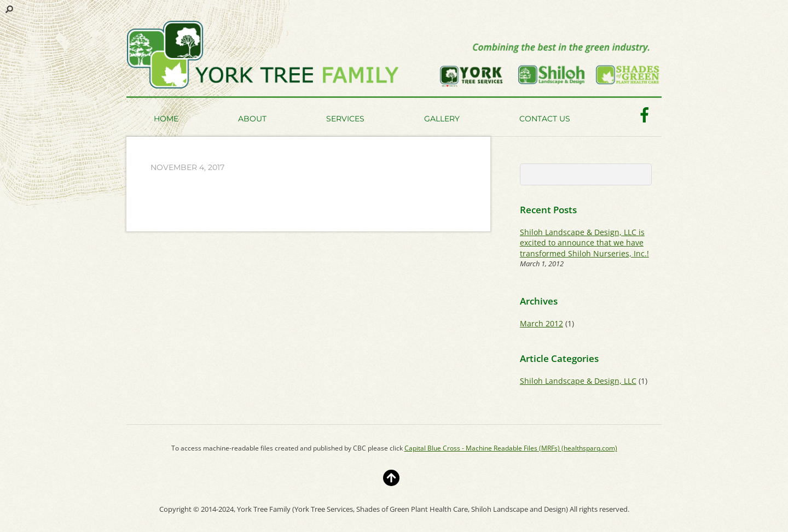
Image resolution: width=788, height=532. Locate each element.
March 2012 (541, 323)
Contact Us (545, 119)
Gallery (442, 119)
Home (166, 119)
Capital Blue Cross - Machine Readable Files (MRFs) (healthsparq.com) (511, 448)
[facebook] (645, 114)
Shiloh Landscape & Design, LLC (578, 381)
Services (345, 119)
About (252, 119)
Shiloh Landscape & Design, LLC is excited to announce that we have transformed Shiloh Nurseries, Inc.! (584, 243)
